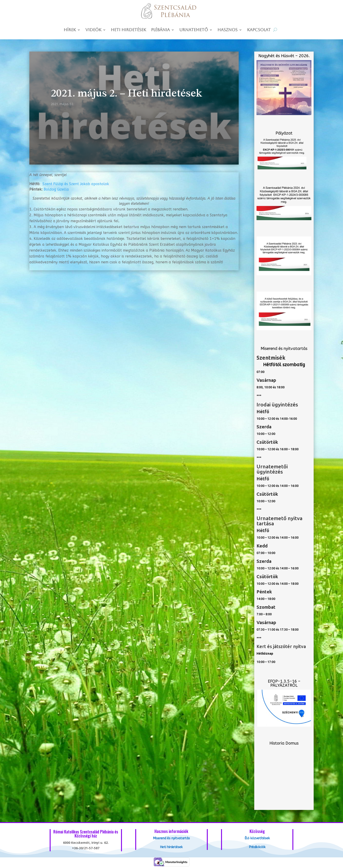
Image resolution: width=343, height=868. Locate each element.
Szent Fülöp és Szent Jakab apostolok (76, 184)
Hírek (70, 30)
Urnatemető (194, 30)
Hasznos (227, 30)
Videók (93, 30)
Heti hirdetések (128, 30)
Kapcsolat (259, 30)
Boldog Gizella (56, 189)
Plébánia (160, 30)
